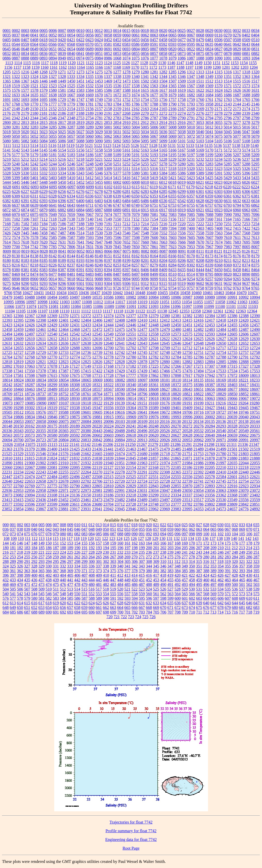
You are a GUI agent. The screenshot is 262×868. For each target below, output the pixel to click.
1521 (34, 86)
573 (242, 594)
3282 (25, 127)
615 (27, 603)
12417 (210, 320)
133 (184, 539)
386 (192, 571)
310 (163, 562)
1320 (255, 72)
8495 (126, 274)
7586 (62, 238)
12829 (131, 362)
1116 (36, 63)
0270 (228, 35)
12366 (18, 316)
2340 (255, 113)
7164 (227, 219)
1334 (80, 77)
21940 (108, 463)
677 (213, 607)
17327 (244, 366)
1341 (145, 77)
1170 (135, 67)
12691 (86, 348)
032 (235, 525)
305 (127, 562)
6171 (172, 187)
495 (199, 585)
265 (99, 557)
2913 (154, 123)
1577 (25, 90)
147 (27, 543)
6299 (182, 192)
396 (6, 575)
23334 (176, 495)
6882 (62, 210)
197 (127, 548)
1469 (108, 81)
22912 (221, 486)
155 (84, 543)
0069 (209, 35)
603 (199, 598)
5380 (136, 173)
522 (135, 589)
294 (49, 562)
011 (84, 525)
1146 (171, 63)
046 (77, 529)
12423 (7, 325)
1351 (228, 77)
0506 (219, 40)
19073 (7, 403)
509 (41, 589)
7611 (237, 238)
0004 (34, 31)
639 (199, 603)
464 (235, 580)
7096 (255, 215)
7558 (200, 233)
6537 (172, 201)
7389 (163, 228)
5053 (43, 136)
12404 (86, 320)
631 (142, 603)
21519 (255, 449)
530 (192, 589)
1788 (154, 104)
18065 (86, 380)
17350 (30, 371)
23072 (255, 490)
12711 (176, 348)
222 (49, 552)
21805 (255, 454)
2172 (228, 109)
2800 (7, 123)
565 (185, 594)
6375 (246, 196)
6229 (43, 192)
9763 (237, 288)
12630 (255, 339)
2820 (90, 123)
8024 (35, 251)
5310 (117, 169)
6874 (25, 210)
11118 (118, 311)
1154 (244, 63)
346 (163, 566)
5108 (246, 141)
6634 (255, 201)
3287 (71, 127)
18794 (131, 394)
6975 (34, 215)
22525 (131, 477)
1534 (99, 86)
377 (127, 571)
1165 (90, 67)
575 (256, 594)
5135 (209, 146)
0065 (172, 35)
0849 (90, 54)
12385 (221, 316)
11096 (176, 306)
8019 (25, 251)
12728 (30, 352)
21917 (75, 463)
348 (178, 566)
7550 (154, 233)
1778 (62, 104)
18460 (18, 389)
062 (192, 529)
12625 (199, 339)
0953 (71, 58)
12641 (120, 343)
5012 (209, 127)
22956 (30, 490)
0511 (7, 44)
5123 (107, 146)
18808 (154, 394)
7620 (43, 242)
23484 (131, 500)
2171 (219, 109)
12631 (7, 343)
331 (56, 566)
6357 (191, 196)
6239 (53, 192)
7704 (25, 247)
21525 (7, 454)
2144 (237, 104)
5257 (154, 164)
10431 (39, 293)
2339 (246, 113)
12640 (108, 343)
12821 (41, 362)
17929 (199, 375)
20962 (199, 440)
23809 (232, 504)
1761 (209, 100)
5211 (16, 159)
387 (199, 571)
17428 (108, 371)
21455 (120, 449)
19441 (221, 408)
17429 (120, 371)
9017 (62, 279)
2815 (43, 123)
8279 (154, 265)
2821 (99, 123)
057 (156, 529)
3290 (99, 127)
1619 (182, 90)
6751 (154, 205)
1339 (126, 77)
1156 (8, 67)
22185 (176, 467)
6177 (181, 187)
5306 (80, 169)
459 (199, 580)
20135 (210, 421)
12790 (232, 357)
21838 (97, 458)
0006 (53, 31)
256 (34, 557)
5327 (255, 169)
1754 (145, 100)
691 (56, 612)
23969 (165, 509)
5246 (71, 164)
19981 (165, 417)
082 (77, 534)
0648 (25, 49)
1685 (219, 95)
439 (56, 580)
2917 (191, 123)
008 (63, 525)
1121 (80, 63)
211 (228, 548)
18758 (75, 394)
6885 (90, 210)
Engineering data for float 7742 (131, 840)
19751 (255, 412)
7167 (255, 219)
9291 (34, 283)
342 (135, 566)
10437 (95, 293)
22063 (18, 467)
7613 (255, 238)
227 (84, 552)
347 (170, 566)
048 (92, 529)
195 (113, 548)
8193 (80, 261)
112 (34, 539)
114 (48, 539)
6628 (200, 201)
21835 (86, 458)
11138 (162, 311)
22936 (7, 490)
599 (170, 598)
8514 (191, 274)
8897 (7, 279)
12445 (120, 325)
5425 (209, 178)
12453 (210, 325)
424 (206, 575)
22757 (7, 486)
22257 (75, 472)
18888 (41, 398)
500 (235, 585)
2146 (255, 104)
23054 (199, 490)
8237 (71, 265)
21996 (210, 463)
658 (77, 607)
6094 (44, 187)
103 (228, 534)
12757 (244, 352)
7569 (255, 233)
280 (206, 557)
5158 (99, 150)
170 (192, 543)
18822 (199, 394)
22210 (221, 467)
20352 (30, 431)
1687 (237, 95)
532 (206, 589)
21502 (244, 449)
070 (249, 529)
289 (13, 562)
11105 (21, 311)
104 (235, 534)
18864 (18, 398)
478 (77, 585)
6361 (228, 196)
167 (170, 543)
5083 (34, 141)
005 (41, 525)
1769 (25, 104)
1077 (154, 58)
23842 (244, 504)
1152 (226, 63)
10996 (20, 302)
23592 (18, 504)
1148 (189, 63)
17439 (142, 371)
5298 (7, 169)
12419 (232, 320)
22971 (63, 490)
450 (135, 580)
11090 (120, 306)
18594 (131, 389)
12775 (86, 357)
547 (56, 594)
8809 (219, 274)
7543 (117, 233)
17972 (232, 375)
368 (63, 571)
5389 (200, 173)
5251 (117, 164)
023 (170, 525)
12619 (131, 339)
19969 (131, 417)
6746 (108, 205)
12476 (131, 329)
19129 (108, 403)
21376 (18, 449)
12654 (7, 348)
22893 (210, 486)
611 (256, 598)
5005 (145, 127)
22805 (97, 486)
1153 (234, 63)
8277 (145, 265)
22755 (255, 481)
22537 (142, 477)
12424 (18, 325)
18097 (143, 380)
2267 (117, 113)
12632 (18, 343)
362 (20, 571)
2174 (246, 109)
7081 (154, 215)
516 (92, 589)
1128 (144, 63)
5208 (246, 155)
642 (221, 603)
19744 (232, 412)
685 (13, 612)
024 (178, 525)
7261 (34, 228)
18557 (97, 389)
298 (77, 562)
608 (235, 598)
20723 (41, 440)
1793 (191, 104)
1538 (136, 86)
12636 (63, 343)
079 (56, 534)
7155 (163, 219)
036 (6, 529)
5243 (43, 164)
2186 (62, 113)
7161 (218, 219)
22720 (120, 481)
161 (127, 543)
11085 (87, 306)
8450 (219, 270)
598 (163, 598)
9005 (43, 279)
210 (221, 548)
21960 (131, 463)
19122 (97, 403)
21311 (232, 444)
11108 (54, 311)
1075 (136, 58)
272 (149, 557)
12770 (52, 357)
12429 (52, 325)
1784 (117, 104)
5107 (237, 141)
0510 (255, 40)
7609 (219, 238)
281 (213, 557)
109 (14, 539)
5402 (43, 178)
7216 (163, 224)
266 (106, 557)
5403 (53, 178)
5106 (228, 141)
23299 (154, 495)
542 (20, 594)
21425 (75, 449)
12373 (97, 316)
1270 (53, 72)
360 (6, 571)
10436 (84, 293)
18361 (154, 385)
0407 (25, 40)
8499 (154, 274)
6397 (71, 201)
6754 (182, 205)
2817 (62, 123)
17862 (154, 375)
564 (178, 594)
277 (185, 557)
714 (221, 612)
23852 (7, 509)
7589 (80, 238)
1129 (153, 63)
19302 (30, 408)
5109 (255, 141)
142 (248, 539)
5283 (209, 164)
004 (34, 525)
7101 (7, 219)
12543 (86, 334)
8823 (237, 274)
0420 (62, 40)
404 (63, 575)
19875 (75, 417)
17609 (41, 375)
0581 (108, 44)
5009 (182, 127)
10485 (18, 297)
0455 (136, 40)
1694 (34, 100)
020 (149, 525)
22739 (187, 481)
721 (117, 617)
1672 (117, 95)
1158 (26, 67)
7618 (25, 242)
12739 (97, 352)
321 (242, 562)
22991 (120, 490)
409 (99, 575)
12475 (120, 329)
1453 (99, 81)
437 (41, 580)
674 (192, 607)
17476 (187, 371)
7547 (136, 233)
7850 (136, 247)
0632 (200, 44)
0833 (16, 54)
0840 (71, 54)
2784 (126, 118)
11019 (142, 302)
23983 (176, 509)
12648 (199, 343)
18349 (142, 385)
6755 (191, 205)
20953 (187, 440)
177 (242, 543)
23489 (142, 500)
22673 (52, 481)
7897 (163, 247)
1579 (43, 90)
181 (13, 548)
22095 (75, 467)
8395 (117, 270)
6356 (182, 196)
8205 (172, 261)
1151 (217, 63)
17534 (232, 371)
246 (221, 552)
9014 (53, 279)
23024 (131, 490)
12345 (173, 311)
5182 (62, 155)
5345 (90, 173)
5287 (237, 164)
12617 (108, 339)
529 (185, 589)
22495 (63, 477)
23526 (210, 500)
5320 (191, 169)
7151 (126, 219)
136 (205, 539)
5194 (163, 155)
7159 (200, 219)
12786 (199, 357)
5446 (25, 182)
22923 (244, 486)
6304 (228, 192)
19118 (86, 403)
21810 (7, 458)
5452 (80, 182)
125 (127, 539)
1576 (16, 90)
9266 (246, 279)
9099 (154, 279)
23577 (7, 504)
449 (127, 580)
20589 (63, 435)
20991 (244, 440)
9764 (246, 288)
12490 (255, 329)
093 (156, 534)
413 (127, 575)
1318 (246, 72)
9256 (200, 279)
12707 (142, 348)
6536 (163, 201)
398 (20, 575)
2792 (200, 118)
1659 (62, 95)
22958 (41, 490)
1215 (16, 72)
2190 (99, 113)
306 (135, 562)
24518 (210, 509)
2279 (228, 113)
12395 (18, 320)
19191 (187, 403)
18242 (7, 385)
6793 (228, 205)
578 (20, 598)
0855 (136, 54)
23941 (97, 509)
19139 (120, 403)
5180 (43, 155)
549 (70, 594)
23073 (7, 495)
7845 (117, 247)
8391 (80, 270)
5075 (219, 136)
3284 (43, 127)
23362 (221, 495)
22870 (187, 486)
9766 (8, 293)
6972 (25, 215)
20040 (244, 417)
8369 (228, 265)
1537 (126, 86)
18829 (221, 394)
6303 (219, 192)
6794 (237, 205)
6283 (145, 192)
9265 (237, 279)
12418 (221, 320)
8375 (255, 265)
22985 (108, 490)
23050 (187, 490)
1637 (43, 95)
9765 (255, 288)
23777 (176, 504)
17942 (210, 375)
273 (156, 557)
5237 (246, 159)
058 (163, 529)
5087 (71, 141)
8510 (172, 274)
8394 (108, 270)
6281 (126, 192)
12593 (210, 334)
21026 (8, 444)
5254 (136, 164)
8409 (163, 270)
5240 (16, 164)
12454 (221, 325)
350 (192, 566)
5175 (255, 150)
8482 (80, 274)
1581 (62, 90)
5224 (126, 159)
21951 (120, 463)
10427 (28, 293)
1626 (237, 90)
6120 (163, 187)
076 (34, 534)
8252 (108, 265)
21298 (209, 444)
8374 (246, 265)
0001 (7, 31)
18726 (30, 394)
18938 (86, 398)
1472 (117, 81)
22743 (210, 481)
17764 (120, 375)
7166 (246, 219)
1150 (207, 63)
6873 (16, 210)
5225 (136, 159)
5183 (71, 155)
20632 (199, 435)
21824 (52, 458)
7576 (25, 238)
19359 (120, 408)
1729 (62, 100)
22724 (142, 481)
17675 (75, 375)
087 (113, 534)
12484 (221, 329)
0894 (53, 58)
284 (235, 557)
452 (149, 580)
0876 (209, 54)
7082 (163, 215)
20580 (52, 435)
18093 (131, 380)
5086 (62, 141)
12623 (176, 339)
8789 (200, 274)
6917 (163, 210)
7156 (172, 219)
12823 (63, 362)
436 (34, 580)
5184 (80, 155)
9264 (228, 279)
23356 (210, 495)
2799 (255, 118)
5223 (117, 159)
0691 (108, 49)
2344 (34, 118)
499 (228, 585)
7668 (191, 242)
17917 (187, 375)
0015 (126, 31)
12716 (210, 348)
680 (235, 607)
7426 (7, 233)
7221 (191, 224)
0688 (80, 49)
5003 (126, 127)
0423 (90, 40)
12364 (252, 311)
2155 (80, 109)
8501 (163, 274)
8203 (154, 261)
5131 (172, 146)
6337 (99, 196)
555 (113, 594)
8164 (154, 256)
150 (49, 543)
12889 (255, 362)
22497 (86, 477)
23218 (131, 495)
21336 (243, 444)
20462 (108, 431)
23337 (187, 495)
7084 (182, 215)
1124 (108, 63)
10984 (154, 297)
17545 (244, 371)
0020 (163, 31)
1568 (200, 86)
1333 (71, 77)
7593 (90, 238)
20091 (97, 421)
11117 (107, 311)
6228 (34, 192)
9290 (25, 283)
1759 (191, 100)
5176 (7, 155)
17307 (210, 366)
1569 (209, 86)
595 (142, 598)
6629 (209, 201)
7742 (34, 247)
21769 (210, 454)
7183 (34, 224)
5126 (135, 146)
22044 (244, 463)
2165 (163, 109)
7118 (53, 219)
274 (163, 557)
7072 (99, 215)
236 (149, 552)
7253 (246, 224)
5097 (154, 141)
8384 (53, 270)
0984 (99, 58)
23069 (232, 490)
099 (199, 534)
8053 (90, 251)
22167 (142, 467)
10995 (9, 302)
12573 (176, 334)
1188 (181, 67)
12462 (52, 329)
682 (249, 607)
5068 (163, 136)
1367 (25, 81)
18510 (63, 389)
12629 (244, 339)
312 (178, 562)
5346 (99, 173)
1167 (108, 67)
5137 (227, 146)
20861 (108, 440)
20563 (7, 435)
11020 (153, 302)
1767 (7, 104)
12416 (199, 320)
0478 (191, 40)
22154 (131, 467)
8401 (136, 270)
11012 (98, 302)
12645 (165, 343)
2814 (34, 123)
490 (163, 585)
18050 (52, 380)
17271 (199, 366)
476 (63, 585)
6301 (200, 192)
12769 (41, 357)
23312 (165, 495)
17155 (97, 366)
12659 (63, 348)
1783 (108, 104)
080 (63, 534)
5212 (25, 159)
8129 (7, 256)
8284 (172, 265)
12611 (41, 339)
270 (135, 557)
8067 (117, 251)
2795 (219, 118)
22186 (187, 467)
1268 (43, 72)
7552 (163, 233)
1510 (191, 81)
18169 (221, 380)
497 (213, 585)
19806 (18, 417)
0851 (99, 54)
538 (249, 589)
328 (34, 566)
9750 (154, 288)
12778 (108, 357)
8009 (7, 251)
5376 (108, 173)
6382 (7, 201)
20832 (75, 440)
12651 (232, 343)
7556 (182, 233)
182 (20, 548)
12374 (108, 316)
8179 (255, 256)
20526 (165, 431)
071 (256, 529)
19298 (18, 408)
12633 (30, 343)
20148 (7, 426)
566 (192, 594)
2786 (145, 118)
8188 (53, 261)
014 (106, 525)
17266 (176, 366)
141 (241, 539)
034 (249, 525)
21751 (187, 454)
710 (192, 612)
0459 (172, 40)
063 (199, 529)
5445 (16, 182)
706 (163, 612)
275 (170, 557)
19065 (221, 398)
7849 (126, 247)
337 (99, 566)
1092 (237, 58)
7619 (34, 242)
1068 (117, 58)
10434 (61, 293)
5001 (108, 127)
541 (13, 594)
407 (84, 575)
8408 (154, 270)
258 (49, 557)
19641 (142, 412)
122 (105, 539)
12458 (7, 329)
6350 (136, 196)
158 (106, 543)
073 (13, 534)
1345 (172, 77)
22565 (199, 477)
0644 (255, 44)
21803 (244, 454)
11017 (120, 302)
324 (6, 566)
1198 (198, 67)
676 (206, 607)
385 (185, 571)
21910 (63, 463)
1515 (237, 81)
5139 (245, 146)
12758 (255, 352)
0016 (136, 31)
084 (92, 534)
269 (127, 557)
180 (6, 548)
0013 (108, 31)
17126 (63, 366)
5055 (53, 136)
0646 (16, 49)
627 (113, 603)
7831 (90, 247)
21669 (108, 454)
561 (156, 594)
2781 (99, 118)
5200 (219, 155)
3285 (53, 127)
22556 (187, 477)
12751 (199, 352)
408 (92, 575)
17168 (108, 366)
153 (70, 543)
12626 (210, 339)
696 (92, 612)
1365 (7, 81)
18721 (18, 394)
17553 (255, 371)
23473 (97, 500)
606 (221, 598)
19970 (142, 417)
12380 (165, 316)
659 (84, 607)
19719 (210, 412)
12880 (165, 362)
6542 (182, 201)
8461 (246, 270)
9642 (255, 283)
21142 (86, 444)
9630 (209, 283)
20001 (199, 417)
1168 (117, 67)
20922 (154, 440)
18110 (176, 380)
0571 (99, 44)
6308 (7, 196)
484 (120, 585)
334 (77, 566)
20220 (97, 426)
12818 (7, 362)
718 (249, 612)
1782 (99, 104)
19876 (86, 417)
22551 (154, 477)
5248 (90, 164)
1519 (16, 86)
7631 (62, 242)
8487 (117, 274)
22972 (75, 490)
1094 (255, 58)
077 (41, 534)
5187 (99, 155)
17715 (97, 375)
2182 (53, 113)
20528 (187, 431)
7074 (108, 215)
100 (206, 534)
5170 (209, 150)
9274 (255, 279)
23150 (86, 495)
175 (228, 543)
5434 (246, 178)
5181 (53, 155)
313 (185, 562)
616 (34, 603)
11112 (86, 311)
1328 (62, 77)
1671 (108, 95)
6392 (34, 201)
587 (84, 598)
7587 (71, 238)
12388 (244, 316)
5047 (246, 132)
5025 (62, 132)
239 (170, 552)
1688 (246, 95)
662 (106, 607)
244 (206, 552)
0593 (172, 44)
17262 (165, 366)
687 (27, 612)
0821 (182, 49)
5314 (136, 169)
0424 (99, 40)
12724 (255, 348)
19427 (210, 408)
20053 (19, 421)
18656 (210, 389)
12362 (230, 311)
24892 (255, 509)
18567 (108, 389)
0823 (200, 49)
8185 (43, 261)
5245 (62, 164)
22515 (108, 477)
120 (91, 539)
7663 (163, 242)
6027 (255, 182)
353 (213, 566)
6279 (108, 192)
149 (41, 543)
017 (127, 525)
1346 (182, 77)
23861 (30, 509)
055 (142, 529)
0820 (172, 49)
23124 (63, 495)
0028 (200, 31)
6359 (209, 196)
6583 (191, 201)
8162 (136, 256)
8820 (228, 274)
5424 (200, 178)
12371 (75, 316)
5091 (108, 141)
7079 (136, 215)
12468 (75, 329)
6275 (71, 192)
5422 (182, 178)
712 (206, 612)
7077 (117, 215)
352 (206, 566)
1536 (117, 86)
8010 (16, 251)
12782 (154, 357)
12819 (18, 362)
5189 (117, 155)
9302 (90, 283)
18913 (52, 398)
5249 (99, 164)
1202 (235, 67)
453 (156, 580)
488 (149, 585)
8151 (108, 256)
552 (92, 594)
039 (27, 529)
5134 (199, 146)
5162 (136, 150)
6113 (127, 187)
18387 (210, 385)
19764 (7, 417)
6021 (200, 182)
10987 (187, 297)
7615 (16, 242)
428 (235, 575)
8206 (182, 261)
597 (156, 598)
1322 (16, 77)
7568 (246, 233)
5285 (228, 164)
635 (170, 603)
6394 (53, 201)
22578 (210, 477)
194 (106, 548)
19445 (244, 408)
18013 (255, 375)
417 (156, 575)
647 (256, 603)
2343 (25, 118)
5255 (145, 164)
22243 (41, 472)
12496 (18, 334)
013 (99, 525)
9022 (80, 279)
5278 (163, 164)
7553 (172, 233)
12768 (30, 357)
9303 (99, 283)
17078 (52, 366)
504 (6, 589)
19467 (255, 408)
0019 (154, 31)
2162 (136, 109)
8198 (117, 261)
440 (63, 580)
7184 (43, 224)
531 (199, 589)
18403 (232, 385)
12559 (165, 334)
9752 (163, 288)
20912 (131, 440)
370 (77, 571)
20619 (142, 435)
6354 (163, 196)
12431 (75, 325)
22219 (255, 467)
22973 (86, 490)
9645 (7, 288)
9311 (135, 283)
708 (178, 612)
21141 (75, 444)
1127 (135, 63)
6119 (154, 187)
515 (84, 589)
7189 (90, 224)
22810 (108, 486)
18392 (221, 385)
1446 (43, 81)
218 (20, 552)
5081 (16, 141)
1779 (71, 104)
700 (120, 612)
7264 (62, 228)
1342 (154, 77)
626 (106, 603)
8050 (71, 251)
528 (178, 589)
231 (113, 552)
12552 (142, 334)
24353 (199, 509)
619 (56, 603)
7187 (71, 224)
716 (235, 612)
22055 (255, 463)
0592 (163, 44)
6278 (99, 192)
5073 (200, 136)
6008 (136, 182)
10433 (50, 293)
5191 (136, 155)
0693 (126, 49)
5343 (80, 173)
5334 (62, 173)
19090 (41, 403)
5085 (53, 141)
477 (70, 585)
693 (70, 612)
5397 (255, 173)
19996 (187, 417)
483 (113, 585)
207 (199, 548)
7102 (16, 219)
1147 (180, 63)
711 (199, 612)
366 (49, 571)
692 (63, 612)
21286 (176, 444)
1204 (254, 67)
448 (120, 580)
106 (249, 534)
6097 (71, 187)
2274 (182, 113)
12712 (187, 348)
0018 (145, 31)
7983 (228, 247)
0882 (255, 54)
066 (221, 529)
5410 (71, 178)
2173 (237, 109)
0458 (163, 40)
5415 (117, 178)
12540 (52, 334)
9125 (172, 279)
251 (256, 552)
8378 (7, 270)
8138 (34, 256)
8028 (44, 251)
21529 (18, 454)
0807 (154, 49)
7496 (71, 233)
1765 (246, 100)
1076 (145, 58)
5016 (246, 127)
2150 (34, 109)
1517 (255, 81)
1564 (163, 86)
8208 (200, 261)
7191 (108, 224)
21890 (7, 463)
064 (206, 529)
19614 (108, 412)
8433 (172, 270)
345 (156, 566)
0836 (43, 54)
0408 (34, 40)
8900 (34, 279)
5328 (7, 173)
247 (228, 552)
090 (135, 534)
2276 (200, 113)
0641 (228, 44)
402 (49, 575)
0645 (7, 49)
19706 (187, 412)
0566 (53, 44)
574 (249, 594)
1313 (200, 72)
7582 (43, 238)
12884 (210, 362)
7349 (90, 228)
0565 (43, 44)
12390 (255, 316)
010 (77, 525)
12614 (75, 339)
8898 (16, 279)
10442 (118, 293)
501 (242, 585)
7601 (163, 238)
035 (256, 525)
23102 (41, 495)
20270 (176, 426)
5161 (126, 150)
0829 (237, 49)
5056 (62, 136)
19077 (19, 403)
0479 (200, 40)
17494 (199, 371)
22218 (244, 467)
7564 (228, 233)
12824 (75, 362)
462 (221, 580)
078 (49, 534)
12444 (108, 325)
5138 (236, 146)
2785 (136, 118)
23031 (142, 490)
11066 (9, 306)
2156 (90, 109)
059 (170, 529)
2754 (90, 118)
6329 (62, 196)
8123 (227, 251)
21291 (187, 444)
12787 (210, 357)
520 (120, 589)
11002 (54, 302)
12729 (41, 352)
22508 (97, 477)
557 (127, 594)
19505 (7, 412)
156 (92, 543)
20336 (7, 431)
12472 (97, 329)
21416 (63, 449)
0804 (136, 49)
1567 (191, 86)
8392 (90, 270)
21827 (63, 458)
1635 (34, 95)
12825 (86, 362)
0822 (191, 49)
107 (256, 534)
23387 (244, 495)
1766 (255, 100)
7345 (80, 228)
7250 (219, 224)
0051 (43, 35)
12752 (210, 352)
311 (170, 562)
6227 (25, 192)
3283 (34, 127)
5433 (237, 178)
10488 (30, 297)
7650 (117, 242)
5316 (154, 169)
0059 (117, 35)
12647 (187, 343)
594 (135, 598)
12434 (97, 325)
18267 (18, 385)
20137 (232, 421)
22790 (75, 486)
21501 (232, 449)
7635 (71, 242)
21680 (142, 454)
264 (92, 557)
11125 (151, 311)
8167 (182, 256)
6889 (117, 210)
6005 (126, 182)
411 (113, 575)
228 (92, 552)
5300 (25, 169)
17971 (221, 375)
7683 (237, 242)
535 (228, 589)
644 (235, 603)
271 (142, 557)
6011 (154, 182)
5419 (154, 178)
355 (228, 566)
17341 (18, 371)
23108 (52, 495)
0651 (53, 49)
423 (199, 575)
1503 (154, 81)
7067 (90, 215)
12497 (30, 334)
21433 (86, 449)
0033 (246, 31)
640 (206, 603)
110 (21, 539)
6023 (219, 182)
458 (192, 580)
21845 (131, 458)
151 (56, 543)
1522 (43, 86)
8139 (43, 256)
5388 (191, 173)
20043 (255, 417)
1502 (145, 81)
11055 (198, 302)
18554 (86, 389)
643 (228, 603)
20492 (131, 431)
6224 (255, 187)
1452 (90, 81)
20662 (244, 435)
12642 (131, 343)
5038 (182, 132)
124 (119, 539)
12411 (153, 320)
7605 (191, 238)
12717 (221, 348)
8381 (25, 270)
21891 (18, 463)
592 (120, 598)
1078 (163, 58)
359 (256, 566)
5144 (34, 150)
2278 (219, 113)
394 (249, 571)
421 (185, 575)
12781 (142, 357)
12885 (221, 362)
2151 (43, 109)
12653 (255, 343)
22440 (244, 472)
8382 (34, 270)
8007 (255, 247)
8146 (90, 256)
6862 (255, 205)
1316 (228, 72)
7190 (99, 224)
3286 (62, 127)
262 (77, 557)
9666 (90, 288)
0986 (108, 58)
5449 (53, 182)
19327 (63, 408)
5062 (108, 136)
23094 (30, 495)
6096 (62, 187)
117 (70, 539)
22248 (52, 472)
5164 (154, 150)
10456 (174, 293)
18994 (108, 398)
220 (34, 552)
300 (92, 562)
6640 (43, 205)
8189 (62, 261)
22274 (108, 472)
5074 (209, 136)
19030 (165, 398)
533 (213, 589)
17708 (86, 375)
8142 (53, 256)
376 (120, 571)
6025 (237, 182)
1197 (189, 67)
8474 (34, 274)
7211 (117, 224)
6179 (191, 187)
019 (142, 525)
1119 (63, 63)
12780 (131, 357)
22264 (86, 472)
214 (249, 548)
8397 (126, 270)
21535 (30, 454)
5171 (219, 150)
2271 (154, 113)
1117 (45, 63)
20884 (120, 440)
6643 (71, 205)
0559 (25, 44)
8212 (237, 261)
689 (41, 612)
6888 (108, 210)
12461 (41, 329)
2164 (154, 109)
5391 (219, 173)
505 (13, 589)
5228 (163, 159)
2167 (182, 109)
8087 (163, 251)
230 (106, 552)
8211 (228, 261)
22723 (131, 481)
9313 (154, 283)
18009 (244, 375)
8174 (219, 256)
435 (27, 580)
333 (70, 566)
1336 (99, 77)
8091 (182, 251)
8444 (200, 270)
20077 (75, 421)
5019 (16, 132)
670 (163, 607)
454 (163, 580)
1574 (255, 86)
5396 (246, 173)
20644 (221, 435)
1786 (136, 104)
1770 (34, 104)
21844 (120, 458)
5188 (108, 155)
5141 (7, 150)
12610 (30, 339)
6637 (16, 205)
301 (99, 562)
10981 (120, 297)
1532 (90, 86)
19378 (142, 408)
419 (170, 575)
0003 (25, 31)
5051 (25, 136)
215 (256, 548)
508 (34, 589)
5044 (219, 132)
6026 (246, 182)
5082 (25, 141)
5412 (90, 178)
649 (13, 607)
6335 (80, 196)
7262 (43, 228)
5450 (62, 182)
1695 (43, 100)
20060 (52, 421)
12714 (199, 348)
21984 (187, 463)
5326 (246, 169)
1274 (90, 72)
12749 (176, 352)
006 (49, 525)
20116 (165, 421)
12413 (176, 320)
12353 (184, 311)
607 (228, 598)
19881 (97, 417)
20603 (108, 435)
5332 (43, 173)
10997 (31, 302)
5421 (172, 178)
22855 (176, 486)
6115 (136, 187)
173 (213, 543)
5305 (71, 169)
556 (120, 594)
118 (77, 539)
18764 (97, 394)
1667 (71, 95)
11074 (31, 306)
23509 (176, 500)
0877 (219, 54)
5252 (126, 164)
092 (149, 534)
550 (77, 594)
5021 (34, 132)
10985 (165, 297)
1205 (7, 72)
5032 (126, 132)
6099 (90, 187)
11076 (42, 306)
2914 (163, 123)
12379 (154, 316)
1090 (219, 58)
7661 (154, 242)
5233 (209, 159)
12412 (165, 320)
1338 (117, 77)
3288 (80, 127)
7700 (16, 247)
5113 (25, 146)
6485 (136, 201)
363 (27, 571)
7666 (182, 242)
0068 (200, 35)
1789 (163, 104)
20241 (131, 426)
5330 (25, 173)
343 (142, 566)
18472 (41, 389)
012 (92, 525)
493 (185, 585)
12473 (108, 329)
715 (228, 612)
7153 (145, 219)
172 (206, 543)
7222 (200, 224)
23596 (30, 504)
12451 (187, 325)
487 (142, 585)
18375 (187, 385)
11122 (140, 311)
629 (127, 603)
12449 (165, 325)
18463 (30, 389)
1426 (34, 81)
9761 (219, 288)
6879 (43, 210)
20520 (154, 431)
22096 (86, 467)
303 (113, 562)
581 (41, 598)
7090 (228, 215)
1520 (25, 86)
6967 (255, 210)
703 (142, 612)
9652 (34, 288)
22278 (120, 472)
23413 (7, 500)
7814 (80, 247)
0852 (108, 54)
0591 (154, 44)
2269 (136, 113)
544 (34, 594)
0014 (117, 31)
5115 (43, 146)
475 (56, 585)
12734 (75, 352)
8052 (81, 251)
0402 (246, 35)
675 (199, 607)
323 (256, 562)
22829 (131, 486)
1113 (9, 63)
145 (13, 543)
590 (106, 598)
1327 (53, 77)
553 (99, 594)
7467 (53, 233)
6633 (246, 201)
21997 (221, 463)
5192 (145, 155)
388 (206, 571)
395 (256, 571)
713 (213, 612)
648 (6, 607)
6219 (218, 187)
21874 (199, 458)
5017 (255, 127)
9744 (136, 288)
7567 (237, 233)
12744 (131, 352)
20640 (210, 435)
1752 (126, 100)
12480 (176, 329)
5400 (25, 178)
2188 (80, 113)
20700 (18, 440)
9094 (126, 279)
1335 (90, 77)
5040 (200, 132)
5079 (255, 136)
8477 (53, 274)
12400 (52, 320)
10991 (232, 297)
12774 (75, 357)
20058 (41, 421)
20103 (120, 421)
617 (41, 603)
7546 (126, 233)
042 (49, 529)
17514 (210, 371)
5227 (154, 159)
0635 (209, 44)
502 (249, 585)
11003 (65, 302)
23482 (120, 500)
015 (113, 525)
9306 (126, 283)
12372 (86, 316)
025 (185, 525)
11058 (220, 302)
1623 (209, 90)
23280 (142, 495)
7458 (43, 233)
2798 (246, 118)
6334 (71, 196)
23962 (154, 509)
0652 (62, 49)
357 (242, 566)
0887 (16, 58)
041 (41, 529)
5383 (154, 173)
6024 (228, 182)
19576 (41, 412)
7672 (209, 242)
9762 (228, 288)
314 (192, 562)
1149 (198, 63)
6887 (99, 210)
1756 (163, 100)
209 (213, 548)
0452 (108, 40)
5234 (219, 159)
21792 (232, 454)
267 (113, 557)
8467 (7, 274)
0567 (62, 44)
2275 (191, 113)
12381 (176, 316)
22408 (210, 472)
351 (199, 566)
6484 (126, 201)
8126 (246, 251)
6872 (7, 210)
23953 (142, 509)
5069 (172, 136)
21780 (221, 454)
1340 (136, 77)
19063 (210, 398)
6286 (172, 192)
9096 (145, 279)
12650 (221, 343)
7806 (71, 247)
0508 (237, 40)
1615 (145, 90)
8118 (209, 251)
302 (106, 562)
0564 (34, 44)
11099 (209, 306)
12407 (108, 320)
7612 (246, 238)
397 (13, 575)
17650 (63, 375)
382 (163, 571)
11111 (75, 311)
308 (149, 562)
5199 (209, 155)
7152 (135, 219)
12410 (142, 320)
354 (221, 566)
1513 (219, 81)
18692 (244, 389)
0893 (43, 58)
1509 (182, 81)
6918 (172, 210)
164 (149, 543)
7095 (246, 215)
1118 (54, 63)
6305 (237, 192)
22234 (18, 472)
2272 (163, 113)
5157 (90, 150)
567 (199, 594)
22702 (86, 481)
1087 (191, 58)
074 (20, 534)
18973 (97, 398)
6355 (172, 196)
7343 (71, 228)
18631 (176, 389)
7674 (219, 242)
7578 (34, 238)
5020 (25, 132)
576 (6, 598)
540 (6, 594)
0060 (126, 35)
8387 (62, 270)
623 (84, 603)
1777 (53, 104)
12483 (210, 329)
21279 (153, 444)
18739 (52, 394)
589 (99, 598)
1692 (16, 100)
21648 (75, 454)
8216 (16, 265)
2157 (99, 109)
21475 (154, 449)
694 (77, 612)
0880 (237, 54)
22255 (63, 472)
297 (70, 562)
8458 (237, 270)
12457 (255, 325)
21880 (232, 458)
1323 (25, 77)
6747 (117, 205)
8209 (209, 261)
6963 (246, 210)
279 (199, 557)
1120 (72, 63)
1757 (172, 100)
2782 (108, 118)
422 (192, 575)
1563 (154, 86)
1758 (182, 100)
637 (185, 603)
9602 (200, 283)
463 (228, 580)
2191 (108, 113)
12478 (154, 329)
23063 (221, 490)
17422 (97, 371)
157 (99, 543)
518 (106, 589)
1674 (136, 95)
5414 (108, 178)
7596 (117, 238)
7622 (53, 242)
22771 (41, 486)
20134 (198, 421)
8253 (117, 265)
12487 (244, 329)
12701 (120, 348)
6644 (80, 205)
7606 (200, 238)
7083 (172, 215)
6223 (246, 187)
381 (156, 571)
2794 (209, 118)
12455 (232, 325)
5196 (182, 155)
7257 (7, 228)
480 (92, 585)
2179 (25, 113)
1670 (99, 95)
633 (156, 603)
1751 (117, 100)
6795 (246, 205)
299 (84, 562)
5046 (237, 132)
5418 (145, 178)
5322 (209, 169)
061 (185, 529)
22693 (75, 481)
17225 (154, 366)
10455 (163, 293)
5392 (228, 173)
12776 (97, 357)
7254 (255, 224)
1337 (108, 77)
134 (191, 539)
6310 (25, 196)
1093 (246, 58)
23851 (255, 504)
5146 (53, 150)
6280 (117, 192)
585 (70, 598)
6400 (80, 201)
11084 (76, 306)
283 (228, 557)
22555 (176, 477)
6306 (246, 192)
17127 (75, 366)
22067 (30, 467)
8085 (154, 251)
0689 (90, 49)
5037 (172, 132)
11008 (87, 302)
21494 (210, 449)
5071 (182, 136)
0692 (117, 49)
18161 (210, 380)
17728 (108, 375)
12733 (63, 352)
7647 (99, 242)
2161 (126, 109)
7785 (53, 247)
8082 (145, 251)
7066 (80, 215)
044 (63, 529)
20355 (41, 431)
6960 (237, 210)
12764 (7, 357)
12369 (52, 316)
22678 (63, 481)
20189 (75, 426)
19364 (131, 408)
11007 (76, 302)
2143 (228, 104)
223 (56, 552)
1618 (172, 90)
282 (221, 557)
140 (234, 539)
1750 (108, 100)
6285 (163, 192)
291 (27, 562)
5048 (255, 132)
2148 (16, 109)
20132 (187, 421)
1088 (200, 58)
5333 (53, 173)
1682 (191, 95)
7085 (191, 215)
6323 (43, 196)
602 (192, 598)
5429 (228, 178)
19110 (75, 403)
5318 (172, 169)
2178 (16, 113)
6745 (99, 205)
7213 (136, 224)
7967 (209, 247)
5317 (163, 169)
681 (242, 607)
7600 (154, 238)
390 (221, 571)
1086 (182, 58)
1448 (53, 81)
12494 (7, 334)
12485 (232, 329)
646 (249, 603)
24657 (232, 509)
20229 (120, 426)
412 (120, 575)
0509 (246, 40)
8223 (43, 265)
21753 (199, 454)
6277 (90, 192)
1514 (228, 81)
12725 (7, 352)
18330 (120, 385)
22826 (120, 486)
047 (84, 529)
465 (242, 580)
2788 (163, 118)
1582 (71, 90)
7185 (53, 224)
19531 (30, 412)
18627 (165, 389)
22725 (154, 481)
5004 (136, 127)
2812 (16, 123)
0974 (80, 58)
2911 (135, 123)
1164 (81, 67)
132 (177, 539)
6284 (154, 192)
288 (6, 562)
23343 (199, 495)
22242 (30, 472)
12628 (232, 339)
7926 (182, 247)
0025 (182, 31)
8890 (246, 274)
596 (149, 598)
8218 (34, 265)
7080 (145, 215)
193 (99, 548)
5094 (136, 141)
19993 (176, 417)
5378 (126, 173)
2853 (108, 123)
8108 (191, 251)
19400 (165, 408)
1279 (136, 72)
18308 (75, 385)
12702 (131, 348)
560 (149, 594)
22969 (52, 490)
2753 (80, 118)
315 (199, 562)
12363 (241, 311)
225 (70, 552)
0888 (25, 58)
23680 (97, 504)
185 (41, 548)
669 (156, 607)
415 (142, 575)
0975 (90, 58)
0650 (43, 49)
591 (113, 598)
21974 (165, 463)
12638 (86, 343)
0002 (16, 31)
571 (228, 594)
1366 (16, 81)
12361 (218, 311)
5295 (255, 164)
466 (249, 580)
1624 (219, 90)
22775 (52, 486)
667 (142, 607)
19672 (165, 412)
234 (135, 552)
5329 (16, 173)
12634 (41, 343)
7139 (80, 219)
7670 (200, 242)
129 (155, 539)
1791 (182, 104)
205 (185, 548)
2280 (237, 113)
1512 (209, 81)
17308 (221, 366)
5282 (200, 164)
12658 (52, 348)
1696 (53, 100)
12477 (142, 329)
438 (49, 580)
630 (135, 603)
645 (242, 603)
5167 (182, 150)
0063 (154, 35)
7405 (209, 228)
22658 (41, 481)
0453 (117, 40)
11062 (231, 302)
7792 (62, 247)
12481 (187, 329)
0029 (209, 31)
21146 (97, 444)
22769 (30, 486)
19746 (244, 412)
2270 (145, 113)
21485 (176, 449)
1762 (219, 100)
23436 (41, 500)
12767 (18, 357)
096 (178, 534)
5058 (80, 136)
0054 (71, 35)
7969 (219, 247)
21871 (187, 458)
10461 (208, 293)
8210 (219, 261)
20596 (86, 435)
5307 (90, 169)
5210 (7, 159)
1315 (219, 72)
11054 (187, 302)
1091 (228, 58)
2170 (209, 109)
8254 (126, 265)
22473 (18, 477)
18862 (7, 398)
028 (206, 525)
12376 (120, 316)
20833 (86, 440)
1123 (99, 63)
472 (34, 585)
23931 (86, 509)
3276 (228, 123)
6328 (53, 196)
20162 (30, 426)
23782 (187, 504)
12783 (165, 357)
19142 (131, 403)
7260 (25, 228)
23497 (165, 500)
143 (256, 539)
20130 (176, 421)
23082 (18, 495)
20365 (63, 431)
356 (235, 566)
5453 (90, 182)
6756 (200, 205)
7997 (237, 247)
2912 (145, 123)
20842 (97, 440)
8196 (99, 261)
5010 (191, 127)
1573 (246, 86)
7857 (145, 247)
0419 (53, 40)
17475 (176, 371)
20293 (221, 426)
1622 (200, 90)
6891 (126, 210)
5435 (255, 178)
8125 (237, 251)
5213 (34, 159)
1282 (163, 72)
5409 (62, 178)
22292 (154, 472)
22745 (221, 481)
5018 (7, 132)
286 (249, 557)
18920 (63, 398)
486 (135, 585)
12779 (120, 357)
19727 (221, 412)
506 (20, 589)
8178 (246, 256)
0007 (62, 31)
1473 (126, 81)
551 (84, 594)
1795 (200, 104)
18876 (30, 398)
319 (228, 562)
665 (127, 607)
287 (256, 557)
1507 (172, 81)
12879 (154, 362)
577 (13, 598)
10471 (253, 293)
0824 (209, 49)
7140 (89, 219)
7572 (7, 238)
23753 (165, 504)
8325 (200, 265)
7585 (53, 238)
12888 (244, 362)
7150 (117, 219)
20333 (255, 426)
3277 (237, 123)
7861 (154, 247)
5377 (117, 173)
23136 (75, 495)
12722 (232, 348)
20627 (176, 435)
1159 (35, 67)
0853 (117, 54)
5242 (34, 164)
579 (27, 598)
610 (249, 598)
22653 (30, 481)
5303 (53, 169)
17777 (131, 375)
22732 (176, 481)
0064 (163, 35)
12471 (86, 329)
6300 (191, 192)
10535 (97, 297)
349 (185, 566)
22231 (7, 472)
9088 (99, 279)
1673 (126, 95)
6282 (136, 192)
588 (92, 598)
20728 (52, 440)
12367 (30, 316)
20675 (255, 435)
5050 (16, 136)
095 (170, 534)
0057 (99, 35)
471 (27, 585)
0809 (163, 49)
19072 (255, 398)
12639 (97, 343)
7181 (16, 224)
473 (41, 585)
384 (178, 571)
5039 (191, 132)
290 (20, 562)
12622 (165, 339)
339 (113, 566)
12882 (187, 362)
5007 (163, 127)
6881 (53, 210)
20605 (120, 435)
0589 (145, 44)
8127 (255, 251)
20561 (255, 431)
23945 (120, 509)
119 (84, 539)
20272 (187, 426)
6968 (7, 215)
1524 (62, 86)
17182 (131, 366)
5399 (16, 178)
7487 (62, 233)
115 (56, 539)
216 (6, 552)
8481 (71, 274)
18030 (30, 380)
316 (206, 562)
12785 (187, 357)
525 (156, 589)
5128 (153, 146)
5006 (154, 127)
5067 (154, 136)
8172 (200, 256)
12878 (142, 362)
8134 (25, 256)
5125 (126, 146)
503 (256, 585)
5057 (71, 136)
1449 (62, 81)
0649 (34, 49)
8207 (191, 261)
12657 (41, 348)
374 (106, 571)
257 (41, 557)
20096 (109, 421)
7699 (7, 247)
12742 (120, 352)
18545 (75, 389)
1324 (34, 77)
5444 (7, 182)
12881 (176, 362)
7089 (219, 215)
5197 (191, 155)
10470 (242, 293)
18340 (131, 385)
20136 (221, 421)
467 (256, 580)
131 (170, 539)
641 (213, 603)
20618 (131, 435)
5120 (80, 146)
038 (20, 529)
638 (192, 603)
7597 (126, 238)
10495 (63, 297)
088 (120, 534)
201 (156, 548)
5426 (219, 178)
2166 (172, 109)
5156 (80, 150)
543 (27, 594)
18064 (75, 380)
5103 (200, 141)
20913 (142, 440)
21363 (7, 449)
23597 (41, 504)
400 (34, 575)
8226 (53, 265)
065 (213, 529)
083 (84, 534)
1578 (34, 90)
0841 (80, 54)
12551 (131, 334)
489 (156, 585)
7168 (7, 224)
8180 (7, 261)
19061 (199, 398)
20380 (86, 431)
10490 (41, 297)
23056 (210, 490)
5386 (182, 173)
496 (206, 585)
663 (113, 607)
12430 (63, 325)
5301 (34, 169)
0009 (71, 31)
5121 (89, 146)
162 (135, 543)
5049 (7, 136)
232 (120, 552)
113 (42, 539)
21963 (142, 463)
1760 (200, 100)
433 (13, 580)
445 (99, 580)
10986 (176, 297)
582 (49, 598)
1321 (7, 77)
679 (228, 607)
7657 (136, 242)
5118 (62, 146)
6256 (62, 192)
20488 (120, 431)
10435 (73, 293)
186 (49, 548)
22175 (165, 467)
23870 (52, 509)
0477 (182, 40)
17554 (7, 375)
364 (34, 571)
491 (170, 585)
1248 (34, 72)
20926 (165, 440)
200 (149, 548)
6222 (237, 187)
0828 (228, 49)
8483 (90, 274)
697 (99, 612)
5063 (117, 136)
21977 (176, 463)
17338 (7, 371)
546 (49, 594)
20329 (244, 426)
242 (192, 552)
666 (135, 607)
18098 (154, 380)
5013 (219, 127)
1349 (209, 77)
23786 (199, 504)
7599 (145, 238)
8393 (99, 270)
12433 (86, 325)
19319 (52, 408)
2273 (172, 113)
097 (185, 534)
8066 (108, 251)
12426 (30, 325)
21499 (221, 449)
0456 (145, 40)
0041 (34, 35)
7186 (62, 224)
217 (13, 552)
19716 (199, 412)
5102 (191, 141)
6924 (228, 210)
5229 (172, 159)
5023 (43, 132)
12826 (97, 362)
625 (99, 603)
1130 (162, 63)
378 (135, 571)
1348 (200, 77)
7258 (16, 228)
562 (163, 594)
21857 (154, 458)
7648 (108, 242)
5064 (126, 136)
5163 (145, 150)
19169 (154, 403)
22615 (244, 477)
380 (149, 571)
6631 (228, 201)
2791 (191, 118)
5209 (255, 155)
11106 (32, 311)
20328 (232, 426)
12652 (244, 343)
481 (99, 585)
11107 (43, 311)
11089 (109, 306)
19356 (108, 408)
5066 (145, 136)
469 (13, 585)
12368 (41, 316)
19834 (30, 417)
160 (120, 543)
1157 (17, 67)
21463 (131, 449)
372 (92, 571)
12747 (154, 352)
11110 (64, 311)
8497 (136, 274)
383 (170, 571)
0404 (255, 35)
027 (199, 525)
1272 (71, 72)
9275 (7, 283)
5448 (43, 182)
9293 (43, 283)
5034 (145, 132)
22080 (41, 467)
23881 (63, 509)
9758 (200, 288)
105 (242, 534)
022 (163, 525)
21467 (142, 449)
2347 (62, 118)
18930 (75, 398)
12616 (97, 339)
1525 (71, 86)
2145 (246, 104)
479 (84, 585)
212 (235, 548)
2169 (200, 109)
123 (112, 539)
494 (192, 585)
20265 (165, 426)
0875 (200, 54)
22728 (165, 481)
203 (170, 548)
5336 (71, 173)
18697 (255, 389)
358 (249, 566)
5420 (163, 178)
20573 (30, 435)
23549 (232, 500)
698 (106, 612)
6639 (34, 205)
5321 (200, 169)
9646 (16, 288)
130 (162, 539)
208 (206, 548)
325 (13, 566)
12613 (63, 339)
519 (113, 589)
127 (141, 539)
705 (156, 612)
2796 (228, 118)
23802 (210, 504)
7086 (200, 215)
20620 (154, 435)
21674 (120, 454)
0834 (25, 54)
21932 (86, 463)
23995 (187, 509)
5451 (71, 182)
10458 (185, 293)
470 (20, 585)
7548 (145, 233)
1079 (172, 58)
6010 (145, 182)
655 (56, 607)
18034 (41, 380)
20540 (221, 431)
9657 (53, 288)
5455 (99, 182)
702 (135, 612)
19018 (154, 398)
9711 (108, 288)
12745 (142, 352)
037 (13, 529)
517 (99, 589)
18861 (255, 394)
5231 (191, 159)
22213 (232, 467)
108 (6, 539)
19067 (244, 398)
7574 (16, 238)
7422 (246, 228)
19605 (97, 412)
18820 (176, 394)
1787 (145, 104)
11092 (142, 306)
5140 (255, 146)
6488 (154, 201)
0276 (237, 35)
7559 (209, 233)
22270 (97, 472)
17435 (131, 371)
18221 (243, 380)
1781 (90, 104)
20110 (154, 421)
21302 (221, 444)
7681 (228, 242)
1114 (18, 63)
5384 (163, 173)
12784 (176, 357)
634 (163, 603)
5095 (145, 141)
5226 (145, 159)
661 (99, 607)
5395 (237, 173)
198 (135, 548)
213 (242, 548)
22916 (232, 486)
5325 (237, 169)
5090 (99, 141)
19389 (154, 408)
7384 (154, 228)
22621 (255, 477)
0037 (16, 35)
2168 (191, 109)
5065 (136, 136)
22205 (210, 467)
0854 (126, 54)
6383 (16, 201)
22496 (75, 477)
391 (228, 571)
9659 (62, 288)
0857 (154, 54)
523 (142, 589)
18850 (232, 394)
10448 (140, 293)
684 (6, 612)
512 (63, 589)
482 (106, 585)
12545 (97, 334)
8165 (163, 256)
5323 (219, 169)
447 (113, 580)
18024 (19, 380)
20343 (18, 431)
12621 (154, 339)
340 (120, 566)
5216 (62, 159)
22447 (7, 477)
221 (41, 552)
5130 (162, 146)
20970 (210, 440)
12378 (142, 316)
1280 (145, 72)
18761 (86, 394)
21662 (86, 454)
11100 (220, 306)
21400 (52, 449)
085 (99, 534)
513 (70, 589)
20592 (75, 435)
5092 (117, 141)
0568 (71, 44)
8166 (172, 256)
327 (27, 566)
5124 (116, 146)
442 (77, 580)
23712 (120, 504)
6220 (227, 187)
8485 (99, 274)
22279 (131, 472)
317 (213, 562)
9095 (136, 279)
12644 (154, 343)
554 (106, 594)
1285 (172, 72)
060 (178, 529)
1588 (126, 90)
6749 (136, 205)
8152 (117, 256)
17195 (142, 366)
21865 (176, 458)
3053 (200, 123)
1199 (208, 67)
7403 (200, 228)
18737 (41, 394)
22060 (7, 467)
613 (13, 603)
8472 (25, 274)
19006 (120, 398)
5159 (108, 150)
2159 (117, 109)
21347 (254, 444)
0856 (145, 54)
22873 (199, 486)
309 (156, 562)
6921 (200, 210)
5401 (34, 178)
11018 (131, 302)
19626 (131, 412)
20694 (7, 440)
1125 (117, 63)
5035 (154, 132)
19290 (7, 408)
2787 (154, 118)
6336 (90, 196)
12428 (41, 325)
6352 (145, 196)
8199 (126, 261)
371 (84, 571)
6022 (209, 182)
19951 (120, 417)
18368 (165, 385)
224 (63, 552)
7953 (191, 247)
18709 (7, 394)
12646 (176, 343)
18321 (97, 385)
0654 (71, 49)
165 (156, 543)
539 (256, 589)
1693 (25, 100)
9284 (16, 283)
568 (206, 594)
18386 (199, 385)
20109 (143, 421)
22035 (232, 463)
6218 (209, 187)
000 (6, 525)
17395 (75, 371)
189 (70, 548)
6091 (16, 187)
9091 (108, 279)
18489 (52, 389)
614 (20, 603)
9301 (80, 283)
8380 (16, 270)
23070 (244, 490)
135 (198, 539)
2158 (108, 109)
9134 (182, 279)
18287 (30, 385)
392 (235, 571)
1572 (237, 86)
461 (213, 580)
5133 (190, 146)
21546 (41, 454)
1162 (63, 67)
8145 (80, 256)
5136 (218, 146)
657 (70, 607)
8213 (246, 261)
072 (6, 534)
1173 (162, 67)
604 (206, 598)
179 (256, 543)
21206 (108, 444)
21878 (210, 458)
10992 (244, 297)
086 (106, 534)
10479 (7, 297)
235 (142, 552)
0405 (7, 40)
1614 (136, 90)
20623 (165, 435)
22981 (97, 490)
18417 (244, 385)
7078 (126, 215)
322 (249, 562)
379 (142, 571)
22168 (154, 467)
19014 (131, 398)
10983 (142, 297)
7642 (90, 242)
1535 (108, 86)
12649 (210, 343)
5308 (99, 169)
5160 (117, 150)
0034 (255, 31)
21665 (97, 454)
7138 (71, 219)
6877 (34, 210)
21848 (142, 458)
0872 (172, 54)
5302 (43, 169)
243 (199, 552)
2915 (172, 123)
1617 (163, 90)
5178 (25, 155)
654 (49, 607)
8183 (25, 261)
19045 (176, 398)
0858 (163, 54)
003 (27, 525)
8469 (16, 274)
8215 (7, 265)
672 (178, 607)
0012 (99, 31)
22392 (199, 472)
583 (56, 598)
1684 (209, 95)
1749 (99, 100)
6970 (16, 215)
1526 (80, 86)
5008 (172, 127)
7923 (172, 247)
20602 (97, 435)
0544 (16, 44)
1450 (71, 81)
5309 (108, 169)
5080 (7, 141)
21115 (53, 444)
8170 (191, 256)
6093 (35, 187)
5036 (163, 132)
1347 (191, 77)
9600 (191, 283)
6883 (71, 210)
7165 (237, 219)
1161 (54, 67)
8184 (34, 261)
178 (249, 543)
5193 (154, 155)
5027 (80, 132)
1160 (44, 67)
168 (178, 543)
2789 (172, 118)
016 (120, 525)
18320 (86, 385)
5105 (219, 141)
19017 (142, 398)
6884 (80, 210)
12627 (221, 339)
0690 (99, 49)
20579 (41, 435)
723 (131, 617)
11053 (176, 302)
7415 (237, 228)
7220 (182, 224)
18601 (142, 389)
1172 (153, 67)
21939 (97, 463)
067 (228, 529)
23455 (75, 500)
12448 (154, 325)
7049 (53, 215)
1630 (246, 90)
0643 (246, 44)
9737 (126, 288)
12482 (199, 329)
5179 (34, 155)
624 (92, 603)
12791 (244, 357)
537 (242, 589)
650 (20, 607)
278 (192, 557)
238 (163, 552)
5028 (90, 132)
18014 (7, 380)
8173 (209, 256)
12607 (255, 334)
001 (13, 525)
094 (163, 534)
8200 (136, 261)
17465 (154, 371)
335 (84, 566)
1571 (228, 86)
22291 (142, 472)
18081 (109, 380)
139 (227, 539)
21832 (75, 458)
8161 (126, 256)
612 (6, 603)
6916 (154, 210)
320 (235, 562)
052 (120, 529)
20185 (63, 426)
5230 (182, 159)
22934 (255, 486)
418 (163, 575)
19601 (86, 412)
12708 (154, 348)
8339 (209, 265)
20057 (30, 421)
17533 (221, 371)
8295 (182, 265)
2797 (237, 118)
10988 (199, 297)
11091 (131, 306)
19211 (210, 403)
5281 (191, 164)
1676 (145, 95)
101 (213, 534)
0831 (255, 49)
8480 (62, 274)
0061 (136, 35)
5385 (172, 173)
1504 (163, 81)
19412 (199, 408)
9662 (80, 288)
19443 (232, 408)
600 (178, 598)
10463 (219, 293)
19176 (165, 403)
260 (63, 557)
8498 (145, 274)
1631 (255, 90)
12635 (52, 343)
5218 (80, 159)
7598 (136, 238)
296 (63, 562)
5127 (144, 146)
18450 (7, 389)
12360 (207, 311)
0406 (16, 40)
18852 (244, 394)
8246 (90, 265)
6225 (7, 192)
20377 (75, 431)
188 (63, 548)
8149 (99, 256)
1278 (126, 72)
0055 (80, 35)
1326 (43, 77)
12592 (199, 334)
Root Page (131, 848)
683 (256, 607)
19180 (176, 403)
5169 (200, 150)
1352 (237, 77)
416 (149, 575)
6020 (191, 182)
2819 (80, 123)
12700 (108, 348)
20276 (199, 426)
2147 (7, 109)
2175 (255, 109)
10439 (106, 293)
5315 (145, 169)
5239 (7, 164)
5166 (172, 150)
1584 (90, 90)
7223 (209, 224)
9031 (90, 279)
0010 (80, 31)
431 (256, 575)
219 (27, 552)
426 (221, 575)
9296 (62, 283)
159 (113, 543)
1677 (154, 95)
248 (235, 552)
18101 (165, 380)
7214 (145, 224)
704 (149, 612)
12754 (221, 352)
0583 (126, 44)
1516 (246, 81)
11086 (98, 306)
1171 (144, 67)
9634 (237, 283)
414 (135, 575)
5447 (34, 182)
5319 (182, 169)
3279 (255, 123)
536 (235, 589)
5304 (62, 169)
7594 (99, 238)
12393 (7, 320)
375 (113, 571)
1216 (25, 72)
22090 (63, 467)
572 (235, 594)
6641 (53, 205)
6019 (182, 182)
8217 (25, 265)
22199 (199, 467)
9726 (117, 288)
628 (120, 603)
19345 (86, 408)
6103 (117, 187)
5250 (108, 164)
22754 (244, 481)
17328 (255, 366)
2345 (43, 118)
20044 (7, 421)
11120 (129, 311)
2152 (53, 109)
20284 (210, 426)
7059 (71, 215)
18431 (255, 385)
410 (106, 575)
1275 (99, 72)
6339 (117, 196)
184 (34, 548)
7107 (35, 219)
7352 (99, 228)
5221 (99, 159)
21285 (164, 444)
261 (70, 557)
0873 (182, 54)
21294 (198, 444)
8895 (255, 274)
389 (213, 571)
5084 (43, 141)
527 (170, 589)
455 (170, 580)
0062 (145, 35)
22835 (142, 486)
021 (156, 525)
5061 (99, 136)
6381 (255, 196)
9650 (25, 288)
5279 (172, 164)
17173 (120, 366)
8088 (173, 251)
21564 (52, 454)
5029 (99, 132)
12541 (63, 334)
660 (92, 607)
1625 (228, 90)
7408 (219, 228)
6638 (25, 205)
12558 (154, 334)
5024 (53, 132)
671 (170, 607)
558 (135, 594)
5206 (228, 155)
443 (84, 580)
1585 (99, 90)
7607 (209, 238)
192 (92, 548)
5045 (228, 132)
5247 (80, 164)
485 (127, 585)
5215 (53, 159)
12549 (108, 334)
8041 (62, 251)
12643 (142, 343)
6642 (62, 205)
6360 (219, 196)
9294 (53, 283)
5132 (181, 146)
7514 (80, 233)
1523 (53, 86)
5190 (126, 155)
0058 (108, 35)
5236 (237, 159)
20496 (142, 431)
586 (77, 598)
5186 (90, 155)
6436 (108, 201)
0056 (90, 35)
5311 (126, 169)
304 (120, 562)
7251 (228, 224)
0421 (71, 40)
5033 (136, 132)
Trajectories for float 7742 (131, 822)
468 (6, 585)
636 (178, 603)
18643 (187, 389)
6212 (200, 187)
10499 (86, 297)
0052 (53, 35)
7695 (246, 242)
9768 (17, 293)
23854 (18, 509)
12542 (75, 334)
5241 (25, 164)
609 (242, 598)
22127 (108, 467)
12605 (232, 334)
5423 (191, 178)
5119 (70, 146)
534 (221, 589)
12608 (7, 339)
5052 (34, 136)
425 (213, 575)
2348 (71, 118)
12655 (18, 348)
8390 (71, 270)
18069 (97, 380)
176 (235, 543)
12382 (187, 316)
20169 (41, 426)
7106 (25, 219)
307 (142, 562)
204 (178, 548)
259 (56, 557)
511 (56, 589)
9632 (228, 283)
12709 (165, 348)
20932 (176, 440)
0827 (219, 49)
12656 (30, 348)
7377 (117, 228)
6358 (200, 196)
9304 (108, 283)
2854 (117, 123)
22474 (30, 477)
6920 (191, 210)
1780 (80, 104)
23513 (187, 500)
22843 (154, 486)
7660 (145, 242)
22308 (165, 472)
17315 (232, 366)
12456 (244, 325)
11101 (231, 306)
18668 (221, 389)
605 (213, 598)
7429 (16, 233)
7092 (237, 215)
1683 (200, 95)
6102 (108, 187)
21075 (30, 444)
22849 (165, 486)
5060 (90, 136)
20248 (154, 426)
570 (221, 594)
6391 (25, 201)
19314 (41, 408)
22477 (41, 477)
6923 (219, 210)
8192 (71, 261)
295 (56, 562)
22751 (232, 481)
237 (156, 552)
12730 (52, 352)
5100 (172, 141)
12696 (97, 348)
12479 (165, 329)
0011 (89, 31)
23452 (63, 500)
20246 (142, 426)
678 (221, 607)
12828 (120, 362)
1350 (219, 77)
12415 (187, 320)
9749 (145, 288)
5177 (16, 155)
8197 (108, 261)
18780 (120, 394)
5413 (99, 178)
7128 (62, 219)
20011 (221, 417)
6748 (126, 205)
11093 (153, 306)
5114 (34, 146)
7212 (126, 224)
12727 (18, 352)
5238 (255, 159)
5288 (246, 164)
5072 (191, 136)
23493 (154, 500)
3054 (209, 123)
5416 (126, 178)
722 (124, 617)
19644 (154, 412)
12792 (255, 357)
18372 (176, 385)
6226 (16, 192)
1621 (191, 90)
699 (113, 612)
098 (192, 534)
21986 (199, 463)
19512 (18, 412)
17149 (86, 366)
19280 (255, 403)
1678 (163, 95)
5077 (237, 136)
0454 (126, 40)
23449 (52, 500)
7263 (53, 228)
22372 (187, 472)
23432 (30, 500)
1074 (126, 58)
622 (77, 603)
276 (178, 557)
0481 (209, 40)
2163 (145, 109)
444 (92, 580)
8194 (90, 261)
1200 (217, 67)
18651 (199, 389)
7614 (7, 242)
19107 (64, 403)
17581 (18, 375)
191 (84, 548)
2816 (53, 123)
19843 (41, 417)
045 (70, 529)
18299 (52, 385)
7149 (108, 219)
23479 (108, 500)
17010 (18, 366)
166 (163, 543)
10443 (129, 293)
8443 (191, 270)
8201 (145, 261)
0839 (62, 54)
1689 (255, 95)
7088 (209, 215)
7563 (219, 233)
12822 (52, 362)
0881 (246, 54)
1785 (126, 104)
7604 (182, 238)
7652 (126, 242)
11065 (253, 302)
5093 (126, 141)
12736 (86, 352)
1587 (117, 90)
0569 (80, 44)
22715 (108, 481)
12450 (176, 325)
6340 (126, 196)
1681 (182, 95)
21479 (165, 449)
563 (170, 594)
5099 (163, 141)
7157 (181, 219)
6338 (108, 196)
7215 (154, 224)
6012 (163, 182)
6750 (145, 205)
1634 (25, 95)
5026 (71, 132)
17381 (52, 371)
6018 (172, 182)
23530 (221, 500)
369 (70, 571)
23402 (255, 495)
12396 (30, 320)
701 (127, 612)
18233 (255, 380)
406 (77, 575)
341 (127, 566)
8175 (228, 256)
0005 (43, 31)
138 (220, 539)
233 (127, 552)
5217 (71, 159)
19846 (52, 417)
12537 (41, 334)
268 (120, 557)
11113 (97, 311)
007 (56, 525)
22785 (63, 486)
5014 (228, 127)
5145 (43, 150)
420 (178, 575)
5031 (117, 132)
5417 (136, 178)
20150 (18, 426)
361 (13, 571)
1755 (154, 100)
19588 (63, 412)
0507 (228, 40)
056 (149, 529)
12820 (30, 362)
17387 (63, 371)
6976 (43, 215)
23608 (63, 504)
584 (63, 598)
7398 (182, 228)
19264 (243, 403)
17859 (142, 375)
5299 (16, 169)
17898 (176, 375)
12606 (244, 334)
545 (41, 594)
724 (138, 617)
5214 (43, 159)
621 (70, 603)
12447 (142, 325)
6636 (7, 205)
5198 (200, 155)
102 (221, 534)
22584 (221, 477)
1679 (172, 95)
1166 (99, 67)
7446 (34, 233)
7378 (126, 228)
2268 (126, 113)
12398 (41, 320)
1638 (53, 95)
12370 (63, 316)
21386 (41, 449)
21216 (119, 444)
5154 (62, 150)
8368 (219, 265)
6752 (163, 205)
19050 (187, 398)
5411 (80, 178)
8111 (200, 251)
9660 (71, 288)
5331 (34, 173)
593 (127, 598)
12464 (63, 329)
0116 (218, 35)
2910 (126, 123)
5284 (219, 164)
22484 (52, 477)
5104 (209, 141)
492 (178, 585)
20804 (63, 440)
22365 (176, 472)
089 (127, 534)
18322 (108, 385)
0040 (25, 35)
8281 (163, 265)
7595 (108, 238)
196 (120, 548)
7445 (25, 233)
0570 (90, 44)
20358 (52, 431)
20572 (18, 435)
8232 (62, 265)
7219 (172, 224)
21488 (187, 449)
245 (213, 552)
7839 (108, 247)
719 (256, 612)
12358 (196, 311)
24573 (221, 509)
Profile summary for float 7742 (131, 831)
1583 (80, 90)
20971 (221, 440)
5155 (71, 150)
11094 (165, 306)
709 (185, 612)
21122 (64, 444)
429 (242, 575)
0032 (237, 31)
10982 (131, 297)
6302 (209, 192)
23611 (75, 504)
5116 (52, 146)
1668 (80, 95)
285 (242, 557)
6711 (89, 205)
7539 (108, 233)
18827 (210, 394)
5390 (209, 173)
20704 (30, 440)
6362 (237, 196)
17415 (86, 371)
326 (20, 566)
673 (185, 607)
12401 (63, 320)
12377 (131, 316)
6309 (16, 196)
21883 (244, 458)
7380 (136, 228)
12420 (244, 320)
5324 (228, 169)
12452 (199, 325)
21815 (30, 458)
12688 (75, 348)
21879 (221, 458)
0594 (182, 44)
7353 (108, 228)
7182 (25, 224)
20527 (176, 431)
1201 (226, 67)
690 (49, 612)
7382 (145, 228)
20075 (64, 421)
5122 (98, 146)
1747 (80, 100)
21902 (41, 463)
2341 (7, 118)
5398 (7, 178)
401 (41, 575)
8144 (71, 256)
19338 (75, 408)
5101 (182, 141)
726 (152, 617)
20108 (131, 421)
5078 (246, 136)
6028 (7, 187)
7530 (99, 233)
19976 (154, 417)
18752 (63, 394)
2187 (71, 113)
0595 (191, 44)
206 (192, 548)
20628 (187, 435)
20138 (243, 421)
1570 (219, 86)
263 (84, 557)
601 (185, 598)
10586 (108, 297)
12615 (86, 339)
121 (98, 539)
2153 (62, 109)
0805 (145, 49)
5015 (237, 127)
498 (221, 585)
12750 (187, 352)
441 (70, 580)
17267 (187, 366)
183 (27, 548)
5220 (90, 159)
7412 (228, 228)
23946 (131, 509)
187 (56, 548)
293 (41, 562)
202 (163, 548)
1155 (253, 63)
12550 (120, 334)
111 (28, 539)
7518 (90, 233)
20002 (210, 417)
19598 (75, 412)
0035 (7, 35)
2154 (71, 109)
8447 (209, 270)
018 (135, 525)
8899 (25, 279)
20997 (255, 440)
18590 (120, 389)
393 (242, 571)
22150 (120, 467)
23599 (52, 504)
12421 (255, 320)
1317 (237, 72)
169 (185, 543)
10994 (255, 297)
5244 (53, 164)
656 (63, 607)
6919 (182, 210)
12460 (30, 329)
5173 (237, 150)
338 (106, 566)
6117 (145, 187)
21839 (108, 458)
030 (221, 525)
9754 (172, 288)
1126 (126, 63)
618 (49, 603)
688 (34, 612)
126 (134, 539)
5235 (228, 159)
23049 (176, 490)
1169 (126, 67)
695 (84, 612)
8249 (99, 265)
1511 (200, 81)
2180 (34, 113)
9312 (145, 283)
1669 (90, 95)
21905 (52, 463)
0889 (34, 58)
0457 (154, 40)
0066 (182, 35)
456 (178, 580)
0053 (62, 35)
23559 (255, 500)
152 (63, 543)
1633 (16, 95)
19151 (142, 403)
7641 (80, 242)
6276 (80, 192)
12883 (199, 362)
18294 (41, 385)
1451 (80, 81)
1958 (209, 104)
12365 (7, 316)
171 (199, 543)
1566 (182, 86)
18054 (64, 380)
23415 (18, 500)
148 (34, 543)
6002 (117, 182)
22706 (97, 481)
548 (63, 594)
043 (56, 529)
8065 (99, 251)
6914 (136, 210)
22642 (18, 481)
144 (6, 543)
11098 (198, 306)
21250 (130, 444)
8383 (43, 270)
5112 (16, 146)
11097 (187, 306)
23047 (165, 490)
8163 (145, 256)
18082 (120, 380)
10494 (52, 297)
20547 (232, 431)
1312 (191, 72)
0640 (219, 44)
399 (27, 575)
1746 (71, 100)
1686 (228, 95)
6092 (25, 187)
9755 (182, 288)
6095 (53, 187)
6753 (172, 205)
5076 (228, 136)
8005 (246, 247)
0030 (219, 31)
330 (49, 566)
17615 (52, 375)
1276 (108, 72)
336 (92, 566)
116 (63, 539)
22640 (7, 481)
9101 (163, 279)
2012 (219, 104)
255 (27, 557)
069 (242, 529)
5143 (25, 150)
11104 (10, 311)
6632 (237, 201)
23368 (232, 495)
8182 (16, 261)
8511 (182, 274)
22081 (52, 467)
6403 (99, 201)
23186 (108, 495)
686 (20, 612)
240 (178, 552)
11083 (65, 306)
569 (213, 594)
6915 (145, 210)
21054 (19, 444)
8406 (145, 270)
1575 (7, 90)
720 (110, 617)
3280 (7, 127)
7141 (99, 219)
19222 (232, 403)
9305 (117, 283)
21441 (108, 449)
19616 (120, 412)
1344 (163, 77)
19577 (52, 412)
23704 (108, 504)
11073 (20, 306)
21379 (30, 449)
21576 (63, 454)
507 (27, 589)
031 (228, 525)
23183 (97, 495)
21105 (41, 444)
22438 (232, 472)
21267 (142, 444)
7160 (209, 219)
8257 (136, 265)
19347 (97, 408)
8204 (163, 261)
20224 (108, 426)
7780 (43, 247)
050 (106, 529)
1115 (27, 63)
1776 (43, 104)
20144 (255, 421)
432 (6, 580)
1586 (108, 90)
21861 (165, 458)
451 (142, 580)
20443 (97, 431)
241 (185, 552)
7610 (228, 238)
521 (127, 589)
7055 (62, 215)
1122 (90, 63)
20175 (52, 426)
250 (249, 552)
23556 (244, 500)
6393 (43, 201)
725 (145, 617)
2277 (209, 113)
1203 (244, 67)
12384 (210, 316)
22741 (199, 481)
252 (6, 557)
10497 (75, 297)
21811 (18, 458)
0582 (117, 44)
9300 (71, 283)
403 (56, 575)
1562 (145, 86)
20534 (210, 431)
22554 (165, 477)
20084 (86, 421)
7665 (172, 242)
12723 (244, 348)
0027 (191, 31)
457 (185, 580)
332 (63, 566)
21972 (154, 463)
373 (99, 571)
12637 (75, 343)
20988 (232, 440)
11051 (165, 302)
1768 (16, 104)
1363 (246, 77)
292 (34, 562)
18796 (142, 394)
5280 (182, 164)
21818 (41, 458)
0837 (53, 54)
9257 (209, 279)
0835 (34, 54)
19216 (221, 403)
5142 (16, 150)
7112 (44, 219)
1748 (90, 100)
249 (242, 552)
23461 (86, 500)
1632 (7, 95)
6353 (154, 196)
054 (135, 529)
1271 (62, 72)
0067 (191, 35)
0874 (191, 54)
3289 (90, 127)
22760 (18, 486)
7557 (191, 233)
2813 (25, 123)
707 (170, 612)
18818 (165, 394)
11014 (109, 302)
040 (34, 529)
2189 (90, 113)
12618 (120, 339)
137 (213, 539)
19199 (199, 403)
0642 (237, 44)
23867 (41, 509)
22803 (86, 486)
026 (192, 525)
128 (148, 539)
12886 (232, 362)
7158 (191, 219)
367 (56, 571)
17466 (165, 371)
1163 (72, 67)
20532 (199, 431)
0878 (228, 54)
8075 (127, 251)
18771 (108, 394)
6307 (255, 192)
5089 (90, 141)
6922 (209, 210)
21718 (165, 454)
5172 (228, 150)
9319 (182, 283)
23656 (86, 504)
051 (113, 529)
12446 (131, 325)
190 (77, 548)
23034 (154, 490)
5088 (80, 141)
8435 (182, 270)
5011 (200, 127)
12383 (199, 316)
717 (242, 612)
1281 (154, 72)
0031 (228, 31)
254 (20, 557)
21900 (30, 463)
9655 (43, 288)
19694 (176, 412)
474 (49, 585)
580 (34, 598)
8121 (218, 251)
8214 (255, 261)
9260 (219, 279)
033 (242, 525)
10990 (221, 297)
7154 (154, 219)
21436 (97, 449)
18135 (198, 380)
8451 (228, 270)
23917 (75, 509)
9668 (99, 288)
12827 (108, 362)
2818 (71, 123)
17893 (165, 375)
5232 (200, 159)
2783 (117, 118)
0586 (136, 44)
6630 (219, 201)
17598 (30, 375)
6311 (34, 196)
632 (149, 603)
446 (106, 580)
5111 (7, 146)
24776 (244, 509)
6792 (219, 205)
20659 (232, 435)
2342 (16, 118)
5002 (117, 127)
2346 (53, 118)
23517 (199, 500)
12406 (97, 320)
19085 (30, 403)
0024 (172, 31)
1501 (136, 81)
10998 (42, 302)
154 (77, 543)
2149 (25, 109)
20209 (86, 426)
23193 (120, 495)
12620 (142, 339)
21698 (154, 454)
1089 (209, 58)
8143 (62, 256)
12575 (187, 334)
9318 (172, 283)
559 (142, 594)
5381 (145, 173)
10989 (210, 297)
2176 (7, 113)
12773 (63, 357)
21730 (176, 454)
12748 (165, 352)
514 (77, 589)
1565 (172, 86)
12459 (18, 329)
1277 (117, 72)
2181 (43, 113)
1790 (172, 104)
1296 (182, 72)
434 (20, 580)
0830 (246, 49)
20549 (244, 431)
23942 (108, 509)
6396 (62, 201)
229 (99, 552)
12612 (52, 339)
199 (142, 548)
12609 (18, 339)
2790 (182, 118)
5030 (108, 132)
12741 (108, 352)
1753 (136, 100)
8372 (237, 265)
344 (149, 566)
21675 (131, 454)
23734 (142, 504)
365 (41, 571)
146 (20, 543)
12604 (221, 334)
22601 (232, 477)
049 (99, 529)
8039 (53, 251)
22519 (120, 477)
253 (13, 557)
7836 (99, 247)
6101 (99, 187)
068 (235, 529)
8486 (108, 274)
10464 (230, 293)
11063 (242, 302)
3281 (16, 127)
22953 (18, 490)
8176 (237, 256)
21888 (255, 458)
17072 (41, 366)
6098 (81, 187)
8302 (191, 265)
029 (213, 525)
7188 (80, 224)
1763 (228, 100)
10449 (151, 293)
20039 (232, 417)
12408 (120, 320)
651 (27, 607)
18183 (232, 380)
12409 (131, 320)
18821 (187, 394)
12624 (187, 339)
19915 (108, 417)
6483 (117, 201)
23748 (154, 504)
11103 (253, 306)
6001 (108, 182)
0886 (7, 58)
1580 (53, 90)
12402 (75, 320)
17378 (41, 371)
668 (149, 607)
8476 (43, 274)
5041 (209, 132)
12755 (232, 352)
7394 (172, 228)
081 (70, 534)
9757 (191, 288)
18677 (232, 389)
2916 (182, 123)
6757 (209, 205)
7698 (255, 242)
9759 (209, 288)
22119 (97, 467)
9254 (191, 279)
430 (249, 575)
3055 (219, 123)
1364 (255, 77)
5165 (163, 150)
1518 (7, 86)
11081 (54, 306)
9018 (71, 279)
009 (70, 525)
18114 (187, 380)
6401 (90, 201)
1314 (209, 72)
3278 (246, 123)
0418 (43, 40)
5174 (246, 150)
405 (70, 575)
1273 (80, 72)
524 (149, 589)
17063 (30, 366)
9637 (246, 283)
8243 (80, 265)
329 (41, 566)
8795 (209, 274)
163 (142, 543)
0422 (80, 40)
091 (142, 534)
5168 (191, 150)
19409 (187, 408)
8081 (136, 251)
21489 (199, 449)
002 (20, 525)
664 (120, 607)
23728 (131, 504)
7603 (172, 238)
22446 (255, 472)
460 (206, 580)
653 (41, 607)
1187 (171, 67)
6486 (145, 201)
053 (127, 529)
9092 (117, 279)
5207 (237, 155)
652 (34, 607)
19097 (52, 403)
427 (228, 575)
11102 (242, 306)
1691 (7, 100)
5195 (172, 155)
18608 (154, 389)
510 (49, 589)
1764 (237, 100)
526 (163, 589)
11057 (209, 302)
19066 (232, 398)
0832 (7, 54)
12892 (7, 366)
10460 (196, 293)
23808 (221, 504)
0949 (62, 58)
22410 (221, 472)
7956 (200, 247)
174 (221, 543)
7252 (237, 224)
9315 (163, 283)
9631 (219, 283)
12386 (232, 316)
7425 (255, 228)
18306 (63, 385)
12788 (221, 357)
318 (221, 562)
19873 (63, 417)
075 (27, 534)
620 (63, 603)
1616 (154, 90)
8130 (16, 256)
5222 (108, 159)
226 (77, 552)
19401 (176, 408)
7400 (191, 228)
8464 (255, 270)
